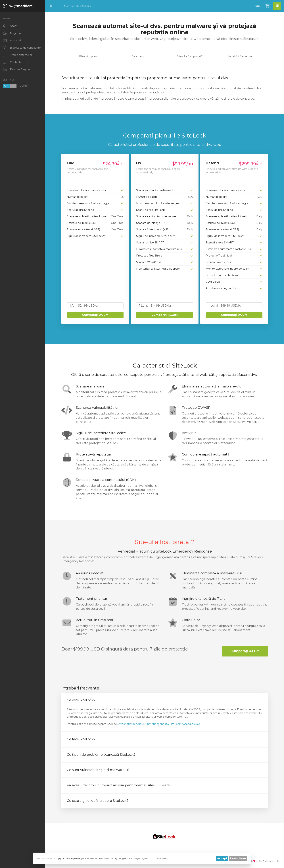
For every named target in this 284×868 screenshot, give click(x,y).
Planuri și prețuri (89, 56)
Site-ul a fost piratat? (190, 56)
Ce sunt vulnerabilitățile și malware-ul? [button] (99, 770)
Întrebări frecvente (240, 56)
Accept (222, 858)
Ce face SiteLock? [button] (81, 739)
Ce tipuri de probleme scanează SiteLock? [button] (101, 755)
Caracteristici (139, 56)
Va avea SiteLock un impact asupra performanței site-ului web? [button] (119, 785)
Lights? (16, 86)
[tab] (165, 700)
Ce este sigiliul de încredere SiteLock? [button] (98, 801)
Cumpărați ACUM (95, 315)
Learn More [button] (238, 858)
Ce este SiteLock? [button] (81, 700)
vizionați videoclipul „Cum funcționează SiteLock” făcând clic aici (160, 724)
